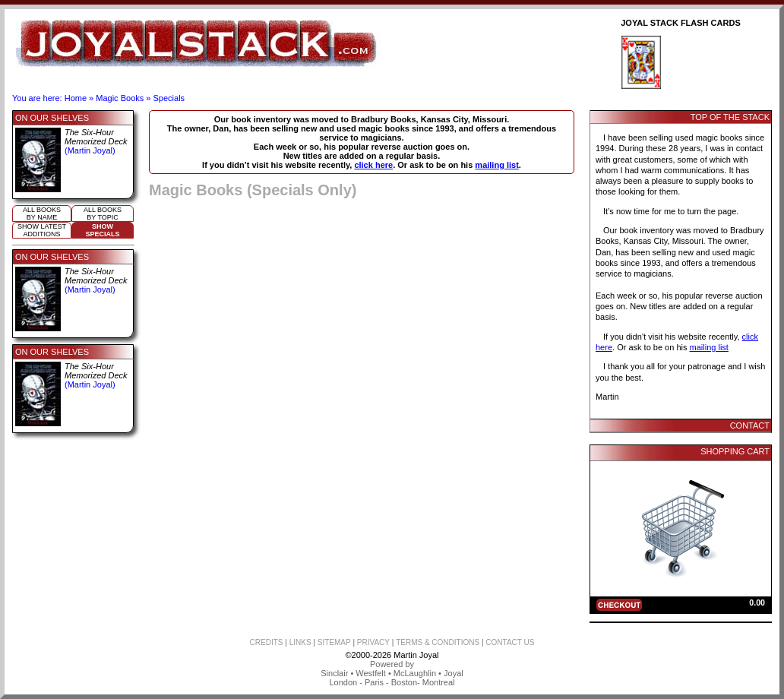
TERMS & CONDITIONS (438, 642)
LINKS (300, 642)
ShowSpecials (102, 230)
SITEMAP (334, 642)
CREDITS (267, 642)
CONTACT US (510, 642)
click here (373, 165)
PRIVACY (373, 642)
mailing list (496, 165)
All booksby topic (103, 213)
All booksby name (42, 213)
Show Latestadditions (42, 230)
